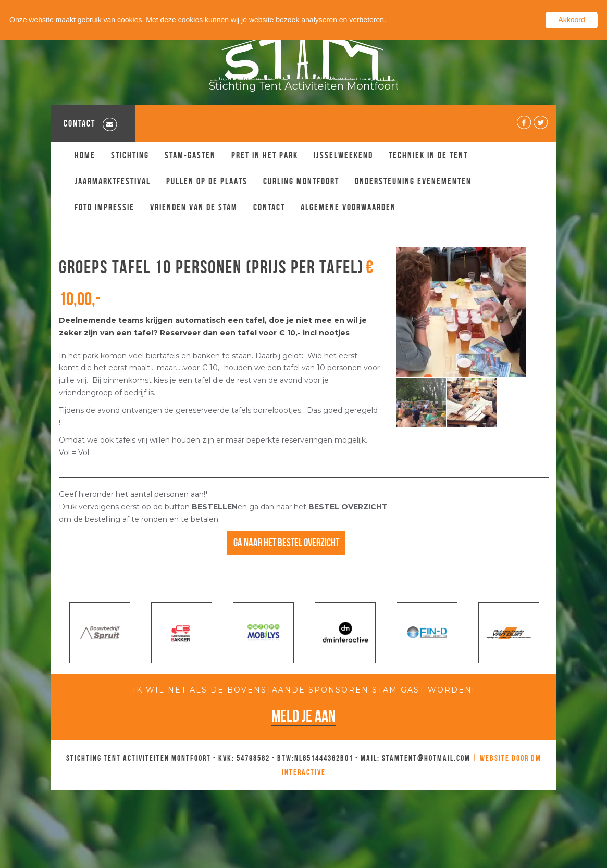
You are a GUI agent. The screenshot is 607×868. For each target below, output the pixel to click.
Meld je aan (303, 716)
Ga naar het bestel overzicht (286, 542)
